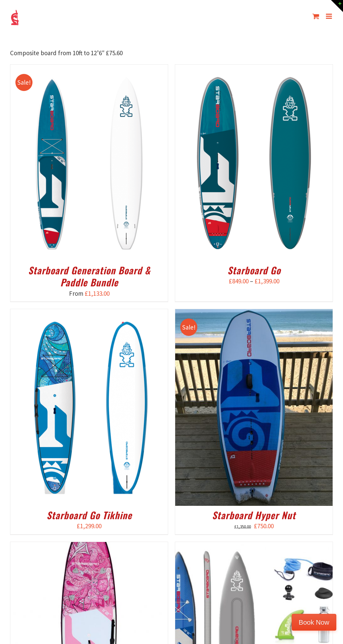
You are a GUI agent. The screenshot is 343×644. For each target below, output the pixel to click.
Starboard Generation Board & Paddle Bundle (89, 276)
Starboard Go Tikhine (89, 515)
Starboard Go (254, 270)
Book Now (314, 622)
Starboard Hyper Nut (254, 515)
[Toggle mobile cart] (316, 16)
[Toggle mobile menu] (329, 16)
